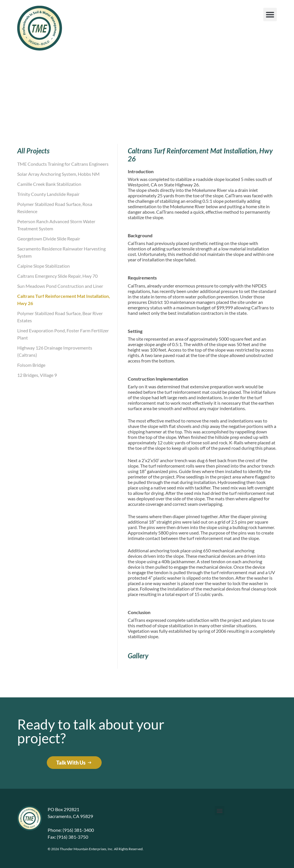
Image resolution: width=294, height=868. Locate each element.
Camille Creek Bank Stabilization (49, 184)
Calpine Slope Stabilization (43, 266)
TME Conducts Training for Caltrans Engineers (63, 164)
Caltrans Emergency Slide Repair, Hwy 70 (57, 276)
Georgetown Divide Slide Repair (49, 239)
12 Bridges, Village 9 (37, 375)
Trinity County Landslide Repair (48, 194)
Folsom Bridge (31, 365)
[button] (270, 15)
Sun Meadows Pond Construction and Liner (60, 286)
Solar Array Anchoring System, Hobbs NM (58, 174)
